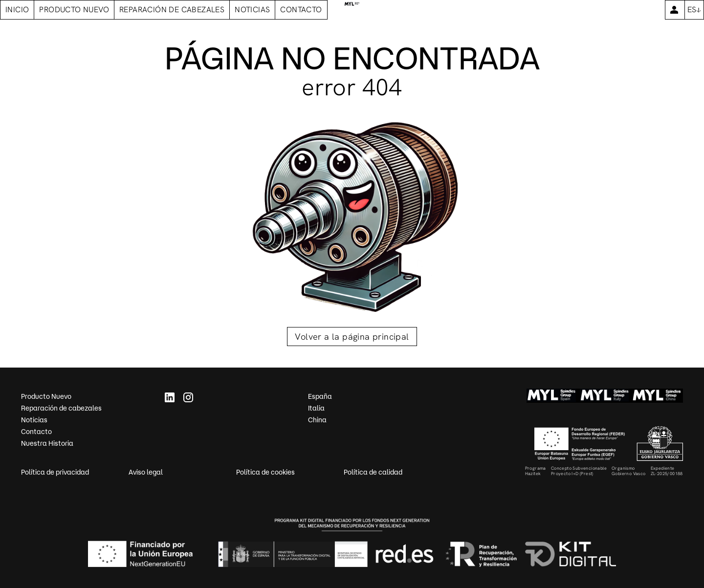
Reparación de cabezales (61, 408)
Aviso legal (146, 472)
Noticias (34, 420)
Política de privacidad (55, 472)
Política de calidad (373, 472)
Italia (316, 408)
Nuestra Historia (47, 443)
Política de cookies (265, 472)
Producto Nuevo (46, 396)
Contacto (36, 432)
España (320, 396)
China (317, 420)
